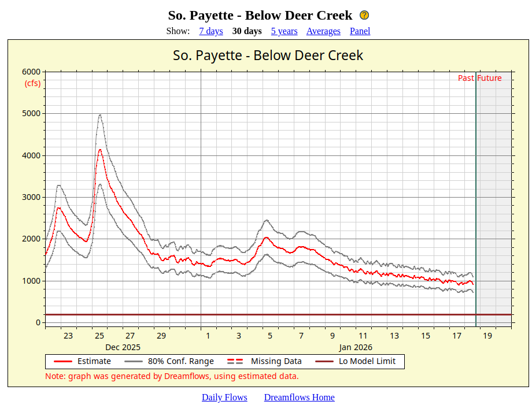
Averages (324, 31)
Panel (360, 31)
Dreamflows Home (300, 397)
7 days (211, 31)
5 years (285, 31)
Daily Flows (225, 397)
